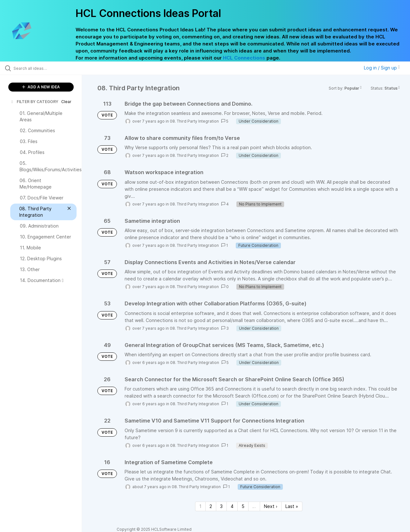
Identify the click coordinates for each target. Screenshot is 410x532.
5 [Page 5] (243, 506)
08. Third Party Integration (194, 121)
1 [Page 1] (200, 506)
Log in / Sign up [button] (382, 68)
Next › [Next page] (271, 506)
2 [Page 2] (211, 506)
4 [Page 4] (232, 506)
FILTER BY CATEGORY (34, 102)
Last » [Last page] (292, 506)
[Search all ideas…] (49, 68)
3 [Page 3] (221, 506)
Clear (66, 102)
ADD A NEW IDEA (41, 87)
